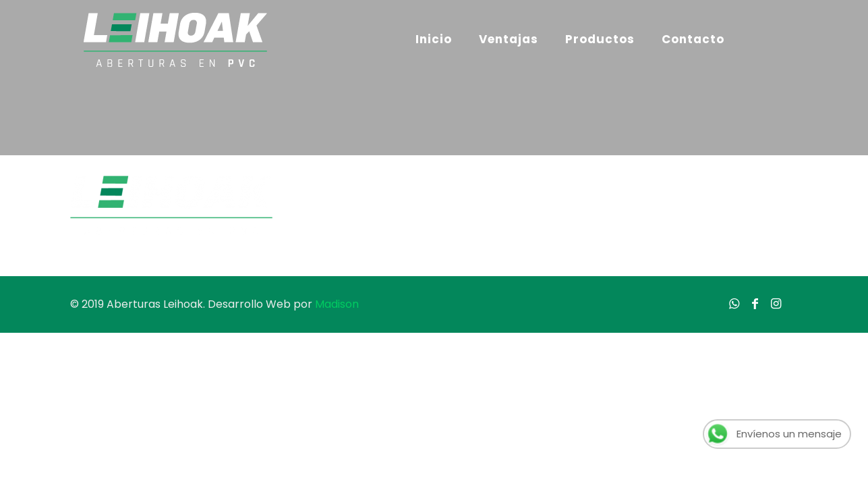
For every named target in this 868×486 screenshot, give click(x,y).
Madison (337, 304)
